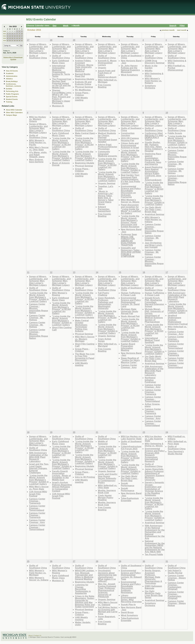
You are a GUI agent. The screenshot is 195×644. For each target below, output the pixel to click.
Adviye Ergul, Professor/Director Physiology (108, 147)
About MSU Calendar (14, 110)
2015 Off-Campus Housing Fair (130, 139)
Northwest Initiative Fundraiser (150, 380)
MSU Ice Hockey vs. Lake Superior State (131, 438)
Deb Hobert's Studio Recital (175, 572)
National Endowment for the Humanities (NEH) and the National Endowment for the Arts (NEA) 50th (155, 546)
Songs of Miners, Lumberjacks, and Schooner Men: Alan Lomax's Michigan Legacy (38, 49)
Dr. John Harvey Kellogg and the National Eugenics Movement (130, 69)
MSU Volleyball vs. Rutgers (177, 328)
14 (15, 36)
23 (19, 38)
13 (12, 36)
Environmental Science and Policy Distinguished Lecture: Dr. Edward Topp (131, 575)
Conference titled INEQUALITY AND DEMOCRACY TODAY (154, 136)
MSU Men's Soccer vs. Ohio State (39, 149)
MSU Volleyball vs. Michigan (108, 81)
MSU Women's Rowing (60, 294)
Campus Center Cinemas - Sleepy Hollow (177, 578)
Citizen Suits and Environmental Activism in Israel (130, 145)
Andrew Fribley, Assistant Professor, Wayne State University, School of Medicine (84, 66)
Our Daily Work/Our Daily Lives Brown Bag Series (154, 594)
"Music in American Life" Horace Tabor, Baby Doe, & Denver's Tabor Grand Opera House (106, 198)
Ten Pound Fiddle (154, 554)
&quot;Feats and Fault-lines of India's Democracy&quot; (107, 74)
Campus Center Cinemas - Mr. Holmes (153, 238)
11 (8, 36)
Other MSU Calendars (14, 113)
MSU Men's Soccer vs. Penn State (39, 488)
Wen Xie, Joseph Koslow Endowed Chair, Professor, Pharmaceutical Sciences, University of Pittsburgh (107, 590)
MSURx (149, 71)
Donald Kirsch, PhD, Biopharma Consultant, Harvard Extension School (154, 302)
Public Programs (12, 94)
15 (17, 36)
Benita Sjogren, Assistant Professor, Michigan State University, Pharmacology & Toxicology (153, 577)
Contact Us (38, 635)
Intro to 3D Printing (85, 477)
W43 (5, 38)
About (30, 635)
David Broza (127, 612)
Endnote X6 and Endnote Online (83, 83)
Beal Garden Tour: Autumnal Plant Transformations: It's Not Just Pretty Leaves (131, 179)
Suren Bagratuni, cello (107, 618)
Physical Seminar (84, 87)
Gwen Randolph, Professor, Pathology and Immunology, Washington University (107, 303)
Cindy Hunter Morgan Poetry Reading (106, 498)
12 (10, 36)
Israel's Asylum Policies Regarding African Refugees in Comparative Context (62, 487)
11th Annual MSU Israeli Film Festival (38, 494)
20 (12, 38)
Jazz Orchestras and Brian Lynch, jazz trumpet (154, 245)
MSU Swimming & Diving (154, 75)
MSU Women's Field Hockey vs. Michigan (38, 573)
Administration (12, 76)
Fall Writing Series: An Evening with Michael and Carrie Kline (108, 611)
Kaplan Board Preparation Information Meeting (128, 347)
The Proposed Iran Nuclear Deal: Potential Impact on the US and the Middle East (62, 83)
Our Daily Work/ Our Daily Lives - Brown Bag (153, 209)
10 (22, 34)
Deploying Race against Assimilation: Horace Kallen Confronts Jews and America (153, 159)
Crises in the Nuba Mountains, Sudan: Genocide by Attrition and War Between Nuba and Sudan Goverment (85, 601)
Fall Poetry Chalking (104, 294)
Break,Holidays (12, 81)
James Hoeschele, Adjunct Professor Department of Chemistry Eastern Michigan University (154, 474)
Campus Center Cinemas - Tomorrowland (153, 399)
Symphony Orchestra (150, 87)
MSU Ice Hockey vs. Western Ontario (38, 119)
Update (13, 59)
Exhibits (9, 89)
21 (15, 38)
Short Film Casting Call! (62, 329)
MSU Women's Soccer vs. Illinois (130, 201)
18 (8, 38)
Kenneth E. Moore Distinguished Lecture (107, 63)
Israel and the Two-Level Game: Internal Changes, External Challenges (39, 468)
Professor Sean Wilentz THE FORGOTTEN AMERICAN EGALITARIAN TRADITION (129, 240)
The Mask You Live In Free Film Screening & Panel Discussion (85, 357)
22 (17, 38)
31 (22, 41)
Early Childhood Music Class (60, 62)
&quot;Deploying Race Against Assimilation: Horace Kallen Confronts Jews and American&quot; (154, 173)
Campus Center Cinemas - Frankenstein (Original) (176, 586)
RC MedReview (83, 90)
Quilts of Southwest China (38, 57)
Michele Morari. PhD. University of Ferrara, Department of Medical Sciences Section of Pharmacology (154, 315)
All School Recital (177, 147)
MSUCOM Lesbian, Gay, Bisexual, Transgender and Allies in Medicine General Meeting (85, 575)
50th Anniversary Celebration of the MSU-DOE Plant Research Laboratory (154, 371)
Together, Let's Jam (106, 187)
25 (8, 41)
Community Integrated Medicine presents (107, 154)
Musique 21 (58, 106)
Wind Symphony (129, 75)
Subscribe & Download (13, 57)
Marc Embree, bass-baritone (36, 161)
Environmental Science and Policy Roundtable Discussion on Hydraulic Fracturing (131, 192)
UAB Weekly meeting (81, 99)
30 (15, 31)
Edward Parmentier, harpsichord (104, 209)
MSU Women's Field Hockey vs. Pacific (38, 142)
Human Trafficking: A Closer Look (131, 294)
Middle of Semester (103, 443)
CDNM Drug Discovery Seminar (155, 62)
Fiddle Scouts (175, 133)
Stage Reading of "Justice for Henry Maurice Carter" (130, 360)
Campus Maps (11, 115)
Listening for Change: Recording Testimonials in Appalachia (83, 589)
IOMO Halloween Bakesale (153, 587)
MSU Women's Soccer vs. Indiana (39, 579)
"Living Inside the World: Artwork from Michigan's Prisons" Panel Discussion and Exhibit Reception (130, 221)
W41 (5, 34)
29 (12, 31)
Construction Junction (128, 134)
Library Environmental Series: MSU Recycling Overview (131, 599)
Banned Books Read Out (83, 75)
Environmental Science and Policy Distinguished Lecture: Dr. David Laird (131, 302)
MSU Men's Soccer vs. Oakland (108, 603)
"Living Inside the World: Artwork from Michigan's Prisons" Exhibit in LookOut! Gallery (62, 156)
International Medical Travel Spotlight (152, 340)
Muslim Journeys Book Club (107, 492)
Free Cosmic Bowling (104, 86)
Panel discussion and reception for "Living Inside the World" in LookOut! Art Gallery (131, 209)
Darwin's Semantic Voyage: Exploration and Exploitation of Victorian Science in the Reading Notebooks (154, 489)
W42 (5, 36)
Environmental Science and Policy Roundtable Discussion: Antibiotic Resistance (131, 587)
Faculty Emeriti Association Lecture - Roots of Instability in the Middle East (61, 475)
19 (10, 38)
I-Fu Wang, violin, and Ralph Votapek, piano (38, 155)
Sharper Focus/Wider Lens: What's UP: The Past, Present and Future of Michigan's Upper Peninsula (62, 97)
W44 (5, 41)
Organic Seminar (107, 183)
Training (9, 102)
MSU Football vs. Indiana (176, 438)
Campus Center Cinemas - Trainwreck (153, 392)
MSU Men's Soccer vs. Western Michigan (85, 339)
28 (10, 31)
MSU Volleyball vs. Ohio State (108, 487)
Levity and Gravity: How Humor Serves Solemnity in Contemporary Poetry (108, 478)
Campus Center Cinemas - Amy (129, 366)
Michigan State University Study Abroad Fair (130, 311)
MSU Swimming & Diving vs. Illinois (154, 445)
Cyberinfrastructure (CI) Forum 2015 (131, 448)
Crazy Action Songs (105, 340)
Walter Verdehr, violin (83, 623)
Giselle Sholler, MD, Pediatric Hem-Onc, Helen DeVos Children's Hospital (154, 147)
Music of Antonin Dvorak (61, 164)
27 (8, 31)
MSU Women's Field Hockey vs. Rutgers (153, 81)
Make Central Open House (85, 134)
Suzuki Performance (128, 484)
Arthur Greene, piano (152, 405)
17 (22, 36)
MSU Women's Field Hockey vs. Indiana (153, 219)
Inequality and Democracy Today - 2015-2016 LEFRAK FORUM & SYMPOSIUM (131, 252)
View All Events (12, 71)
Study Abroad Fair (130, 316)
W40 (5, 31)
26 (10, 41)
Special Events (12, 97)
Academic (10, 73)
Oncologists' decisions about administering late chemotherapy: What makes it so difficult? (107, 576)
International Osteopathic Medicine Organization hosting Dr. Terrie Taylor (61, 71)
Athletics (9, 79)
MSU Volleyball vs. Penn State (177, 443)
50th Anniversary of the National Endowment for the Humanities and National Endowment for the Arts (155, 532)
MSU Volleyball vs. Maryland (108, 345)
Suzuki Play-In (128, 604)
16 (19, 36)
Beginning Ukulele (85, 79)
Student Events (12, 99)
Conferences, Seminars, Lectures (13, 85)
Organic (102, 68)
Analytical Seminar (155, 214)
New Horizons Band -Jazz (131, 62)
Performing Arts (12, 91)
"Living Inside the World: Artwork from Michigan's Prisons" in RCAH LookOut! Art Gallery (61, 144)
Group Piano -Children (82, 94)
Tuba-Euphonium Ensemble (130, 499)
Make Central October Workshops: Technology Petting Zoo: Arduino (82, 326)
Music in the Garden (151, 67)
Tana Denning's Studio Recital (176, 453)
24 (22, 38)
